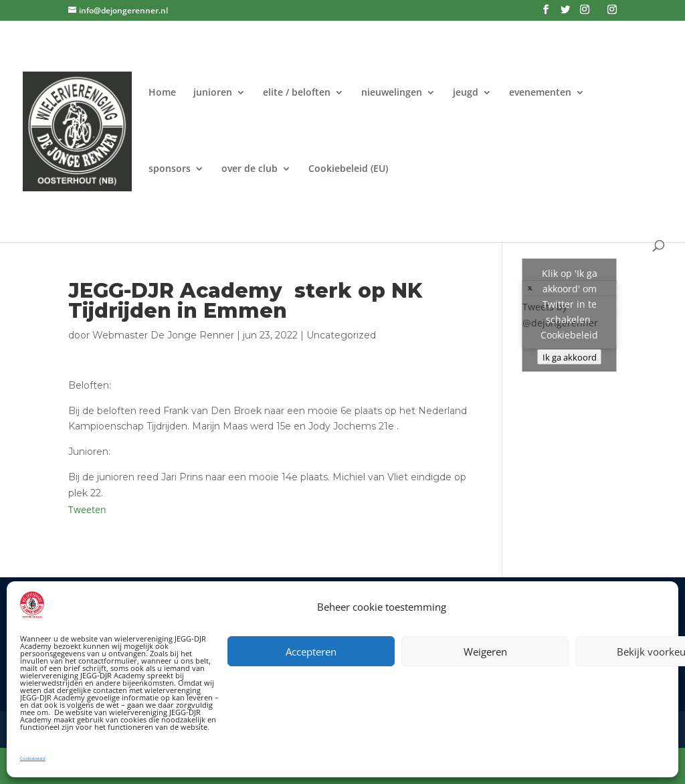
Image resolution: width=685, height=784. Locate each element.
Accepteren (311, 652)
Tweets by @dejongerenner (570, 315)
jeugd (466, 93)
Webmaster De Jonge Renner (163, 335)
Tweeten (87, 509)
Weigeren (485, 652)
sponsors (170, 169)
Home (162, 93)
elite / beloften (297, 93)
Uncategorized (341, 335)
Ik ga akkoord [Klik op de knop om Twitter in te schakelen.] (570, 357)
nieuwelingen (392, 93)
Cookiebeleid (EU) (348, 169)
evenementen (540, 93)
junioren (213, 93)
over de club (250, 169)
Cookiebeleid (33, 759)
